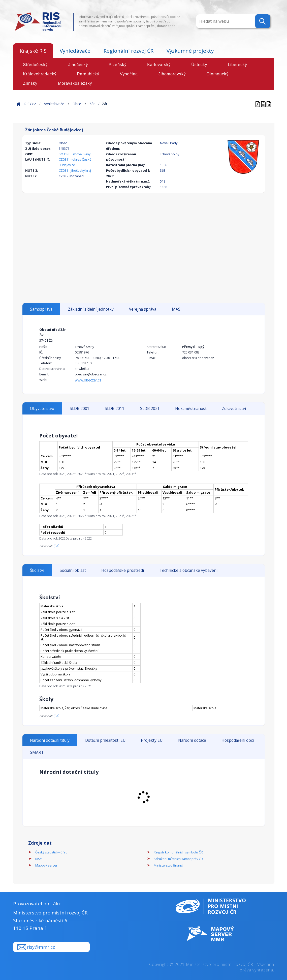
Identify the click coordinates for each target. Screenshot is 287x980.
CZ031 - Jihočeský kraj (75, 170)
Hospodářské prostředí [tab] (123, 570)
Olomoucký (217, 74)
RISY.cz (30, 104)
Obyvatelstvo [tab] (42, 409)
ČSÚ (56, 546)
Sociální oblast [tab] (73, 570)
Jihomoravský (172, 74)
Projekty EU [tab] (152, 740)
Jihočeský (78, 65)
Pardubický (88, 74)
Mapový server (46, 865)
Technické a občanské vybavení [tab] (188, 570)
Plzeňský (118, 65)
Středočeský (36, 65)
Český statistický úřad (51, 852)
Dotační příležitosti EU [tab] (105, 740)
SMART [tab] (37, 752)
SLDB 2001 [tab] (80, 409)
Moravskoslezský (75, 83)
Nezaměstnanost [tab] (191, 409)
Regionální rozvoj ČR (129, 51)
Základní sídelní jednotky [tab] (91, 309)
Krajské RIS (33, 51)
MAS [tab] (176, 309)
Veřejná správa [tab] (143, 309)
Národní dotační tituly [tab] (50, 740)
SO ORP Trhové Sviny (75, 154)
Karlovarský (159, 65)
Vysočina (129, 74)
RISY (39, 859)
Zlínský (30, 83)
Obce (77, 104)
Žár (92, 104)
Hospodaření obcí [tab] (238, 740)
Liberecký (237, 65)
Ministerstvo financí (168, 865)
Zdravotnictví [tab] (234, 409)
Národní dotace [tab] (192, 740)
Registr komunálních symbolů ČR (178, 852)
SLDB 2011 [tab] (115, 409)
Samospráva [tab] (41, 309)
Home (18, 104)
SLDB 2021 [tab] (150, 409)
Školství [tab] (37, 570)
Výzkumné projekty (190, 51)
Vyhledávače (75, 51)
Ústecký (199, 65)
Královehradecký (40, 74)
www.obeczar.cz (88, 380)
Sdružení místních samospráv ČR (178, 859)
